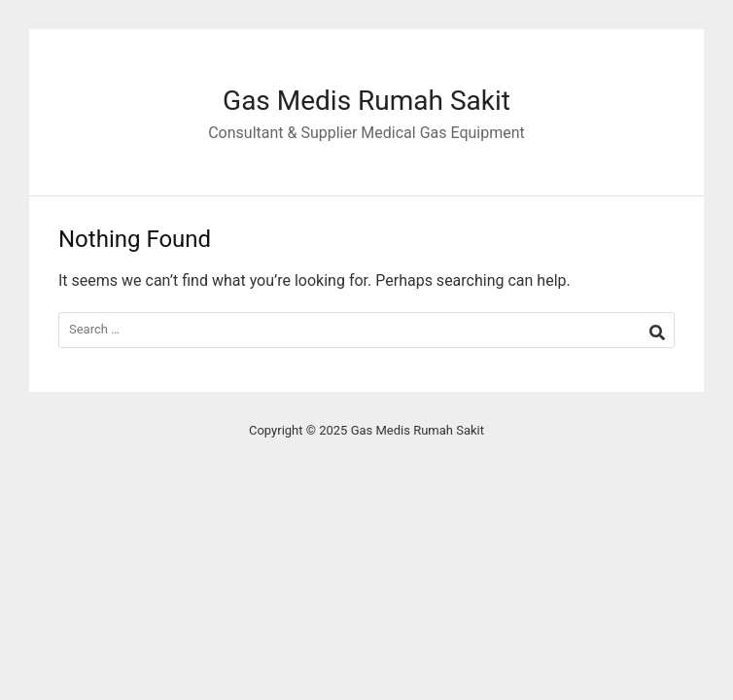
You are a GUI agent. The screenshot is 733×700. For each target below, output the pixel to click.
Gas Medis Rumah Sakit (366, 101)
